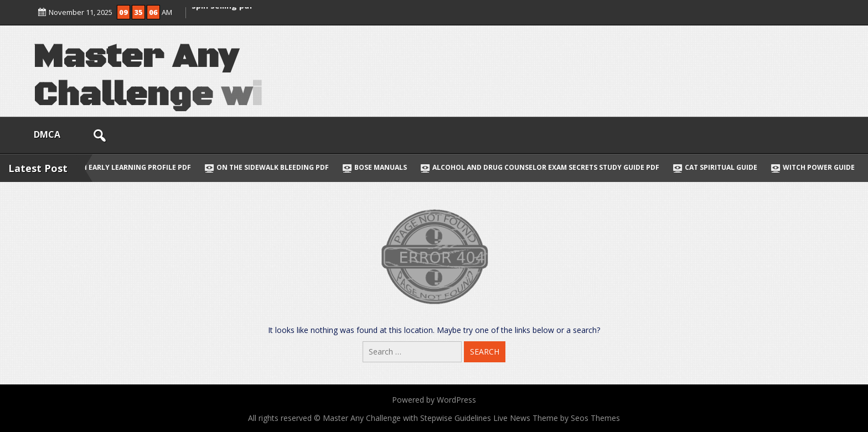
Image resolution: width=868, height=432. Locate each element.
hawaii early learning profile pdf (126, 167)
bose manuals (380, 167)
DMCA (47, 134)
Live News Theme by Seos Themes (557, 418)
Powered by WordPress (434, 400)
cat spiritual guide (720, 167)
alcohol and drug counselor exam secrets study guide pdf (545, 167)
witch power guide (818, 167)
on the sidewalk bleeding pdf (272, 167)
